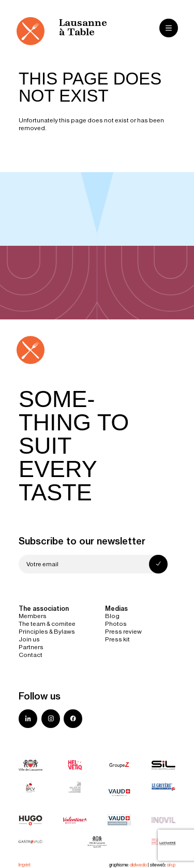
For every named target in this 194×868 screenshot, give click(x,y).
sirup (171, 865)
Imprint (25, 865)
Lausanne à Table (83, 28)
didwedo (138, 865)
